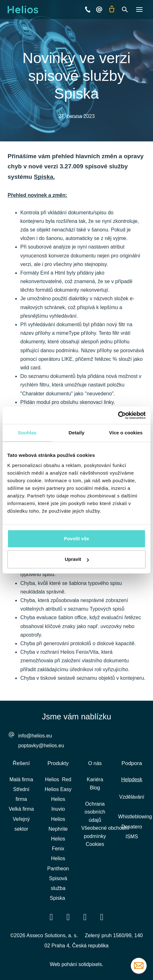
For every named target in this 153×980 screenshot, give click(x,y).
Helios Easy (58, 789)
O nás (95, 763)
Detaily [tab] (76, 433)
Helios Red (58, 779)
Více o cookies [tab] (126, 433)
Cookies (95, 844)
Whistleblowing (135, 817)
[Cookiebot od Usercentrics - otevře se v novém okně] (118, 415)
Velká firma (21, 809)
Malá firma (21, 779)
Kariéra (95, 779)
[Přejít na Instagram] (102, 917)
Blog (95, 788)
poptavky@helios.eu (41, 746)
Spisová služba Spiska (58, 888)
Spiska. (45, 177)
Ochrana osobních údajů (95, 812)
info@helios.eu (35, 736)
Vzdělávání (132, 797)
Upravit (77, 559)
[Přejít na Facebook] (51, 917)
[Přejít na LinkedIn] (68, 917)
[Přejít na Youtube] (85, 917)
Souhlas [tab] (27, 433)
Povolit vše (76, 539)
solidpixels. (91, 964)
